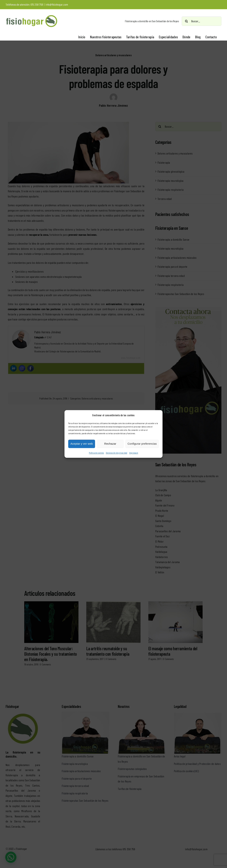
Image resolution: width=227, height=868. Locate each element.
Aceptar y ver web (82, 444)
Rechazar (110, 444)
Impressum (134, 453)
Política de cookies (96, 453)
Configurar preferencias (142, 444)
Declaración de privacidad (117, 453)
